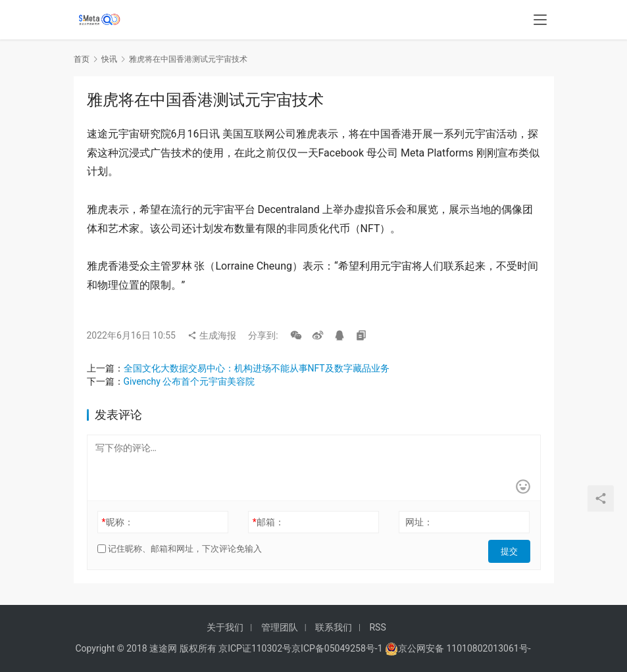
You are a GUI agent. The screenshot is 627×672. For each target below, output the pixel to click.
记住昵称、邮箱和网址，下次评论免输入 (180, 549)
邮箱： (268, 522)
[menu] (540, 21)
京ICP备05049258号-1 (338, 648)
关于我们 (225, 627)
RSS (377, 627)
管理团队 (280, 627)
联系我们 (334, 627)
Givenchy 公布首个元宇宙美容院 (189, 381)
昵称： (117, 522)
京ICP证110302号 (255, 648)
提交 (512, 549)
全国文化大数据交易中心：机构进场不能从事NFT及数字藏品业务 (257, 368)
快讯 (109, 59)
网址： (419, 522)
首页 (82, 59)
